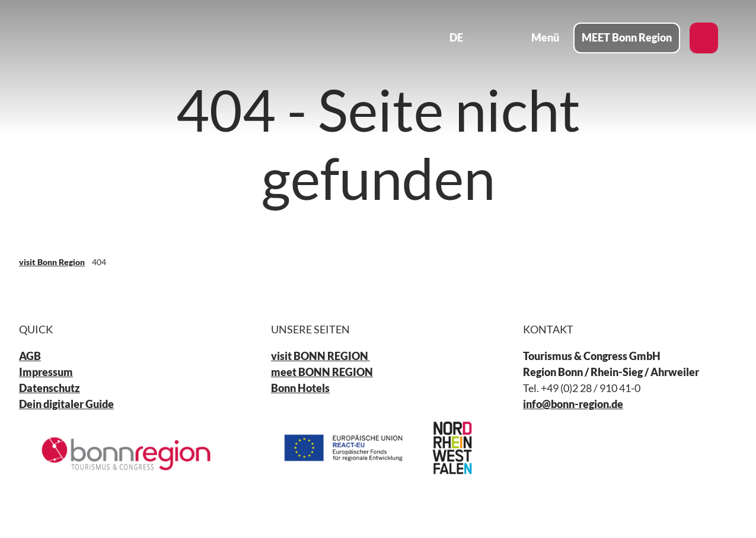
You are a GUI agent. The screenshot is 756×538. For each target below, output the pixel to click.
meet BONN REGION (322, 372)
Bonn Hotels (300, 387)
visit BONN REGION (320, 356)
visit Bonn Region (52, 262)
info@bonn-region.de (573, 403)
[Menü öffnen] (536, 38)
